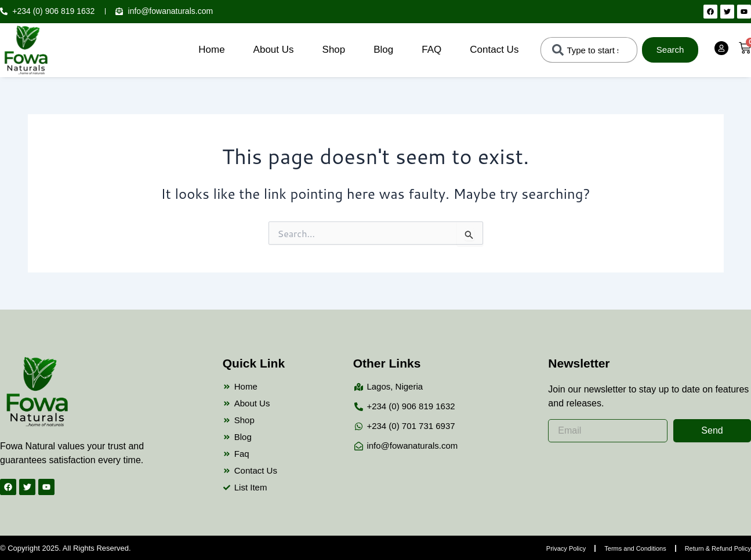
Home (211, 50)
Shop (334, 50)
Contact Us (494, 50)
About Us (274, 50)
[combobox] (589, 50)
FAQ (431, 50)
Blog (383, 50)
